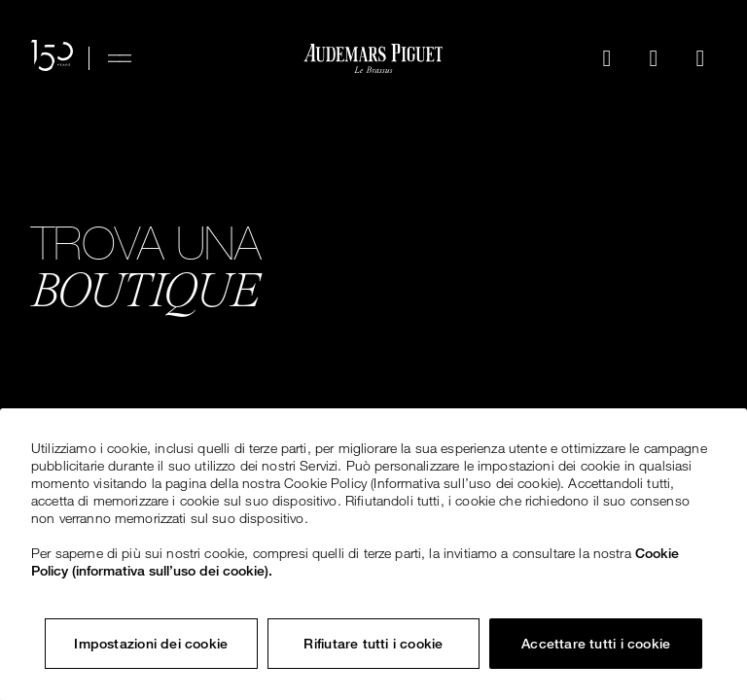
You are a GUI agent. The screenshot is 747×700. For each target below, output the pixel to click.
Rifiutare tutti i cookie (373, 644)
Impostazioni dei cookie (151, 644)
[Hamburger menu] (120, 58)
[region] (373, 554)
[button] (606, 58)
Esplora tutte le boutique (187, 384)
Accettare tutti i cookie (596, 644)
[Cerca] (606, 58)
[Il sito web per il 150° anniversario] (52, 58)
